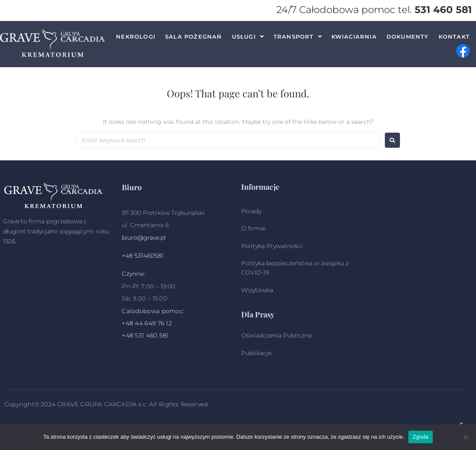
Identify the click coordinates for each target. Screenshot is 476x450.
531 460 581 (443, 10)
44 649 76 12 (153, 323)
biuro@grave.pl (144, 238)
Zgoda (421, 437)
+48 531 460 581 (145, 335)
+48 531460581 (143, 256)
